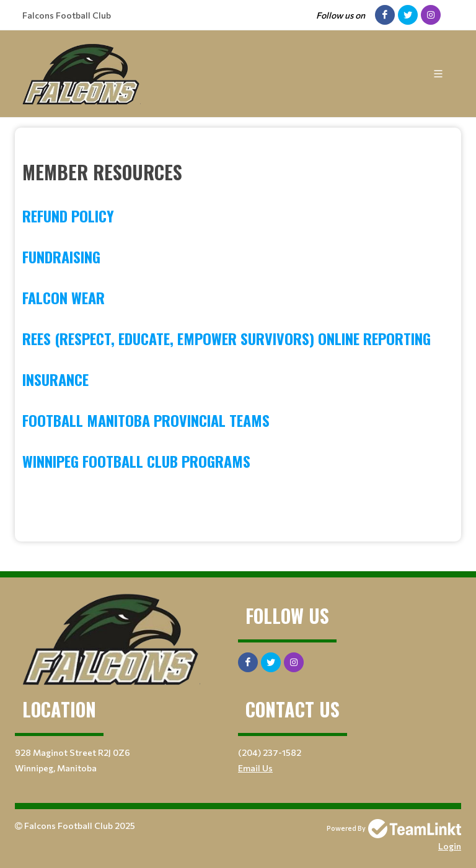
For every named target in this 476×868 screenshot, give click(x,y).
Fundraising (61, 256)
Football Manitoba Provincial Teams (146, 420)
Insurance (55, 379)
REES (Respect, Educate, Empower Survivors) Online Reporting (227, 338)
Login (450, 846)
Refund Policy (68, 216)
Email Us (255, 768)
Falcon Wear (64, 297)
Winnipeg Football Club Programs (136, 461)
